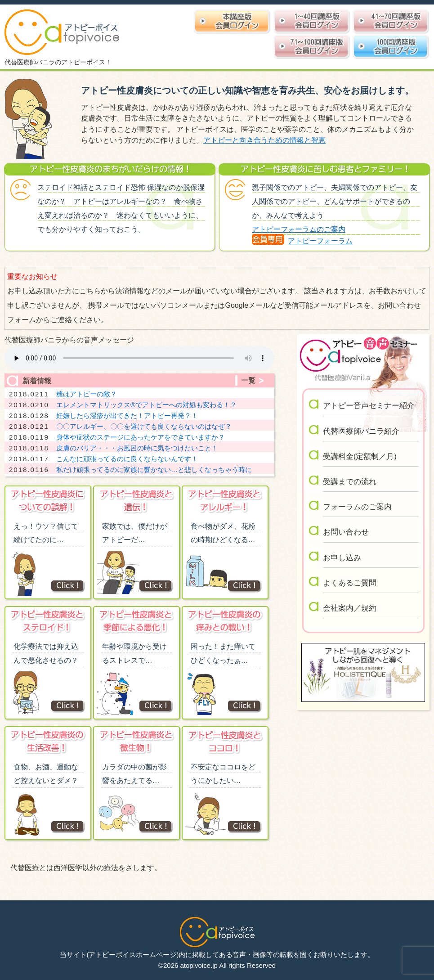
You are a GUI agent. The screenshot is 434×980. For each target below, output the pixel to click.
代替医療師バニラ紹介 (361, 431)
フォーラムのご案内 (357, 507)
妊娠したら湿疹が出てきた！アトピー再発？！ (127, 416)
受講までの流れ (350, 482)
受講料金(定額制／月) (360, 456)
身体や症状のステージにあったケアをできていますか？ (141, 437)
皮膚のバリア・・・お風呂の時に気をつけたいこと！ (137, 448)
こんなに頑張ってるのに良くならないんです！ (127, 459)
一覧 (248, 380)
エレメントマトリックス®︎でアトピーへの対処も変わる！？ (146, 405)
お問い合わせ (346, 532)
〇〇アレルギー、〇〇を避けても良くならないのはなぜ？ (144, 426)
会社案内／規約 (350, 608)
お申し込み (342, 558)
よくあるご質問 (350, 583)
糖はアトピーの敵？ (87, 394)
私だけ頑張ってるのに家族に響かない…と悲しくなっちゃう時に (154, 470)
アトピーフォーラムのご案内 (299, 229)
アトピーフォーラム (320, 241)
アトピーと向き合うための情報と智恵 (264, 140)
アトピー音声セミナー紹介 (369, 406)
